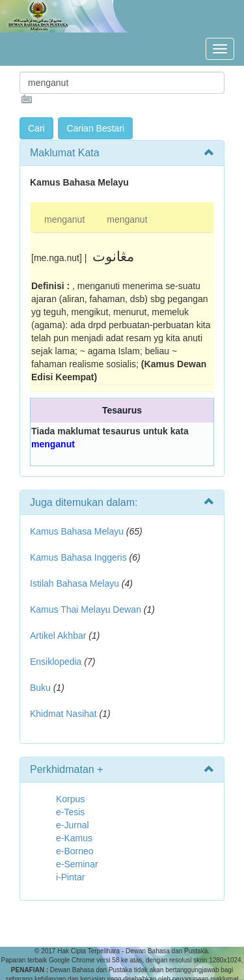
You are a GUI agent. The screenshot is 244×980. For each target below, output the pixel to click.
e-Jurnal (73, 825)
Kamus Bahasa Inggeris (78, 557)
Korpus (70, 799)
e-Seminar (77, 864)
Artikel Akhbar (58, 636)
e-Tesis (70, 812)
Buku (40, 688)
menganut (64, 219)
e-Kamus (74, 838)
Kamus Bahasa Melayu (78, 531)
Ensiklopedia (56, 662)
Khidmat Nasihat (63, 714)
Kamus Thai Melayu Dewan (86, 609)
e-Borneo (75, 851)
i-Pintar (70, 877)
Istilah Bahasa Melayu (75, 583)
